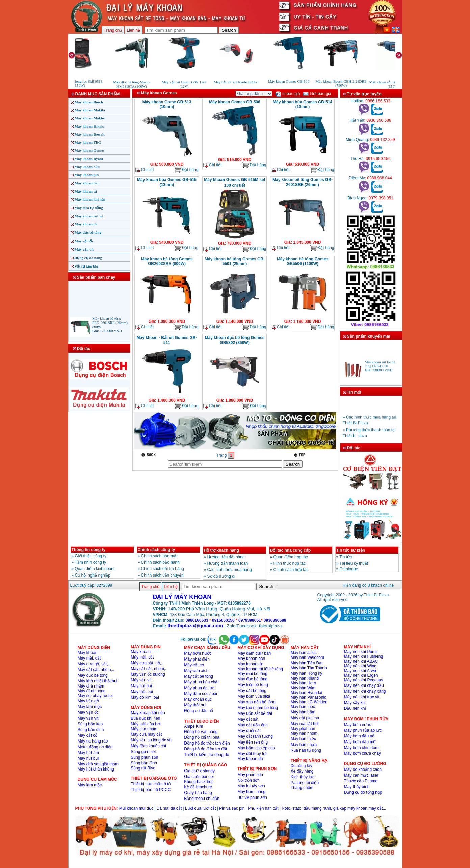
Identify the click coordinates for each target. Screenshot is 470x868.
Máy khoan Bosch (89, 102)
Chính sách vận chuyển (162, 575)
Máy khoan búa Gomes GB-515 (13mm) (167, 182)
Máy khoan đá (86, 224)
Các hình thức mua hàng (230, 570)
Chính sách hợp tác (291, 570)
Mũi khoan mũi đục (136, 808)
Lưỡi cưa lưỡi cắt (201, 808)
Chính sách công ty (156, 550)
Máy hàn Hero (303, 683)
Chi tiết (145, 170)
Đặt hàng (186, 170)
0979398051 (250, 620)
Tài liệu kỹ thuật (354, 563)
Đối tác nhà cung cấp (291, 550)
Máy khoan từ (86, 191)
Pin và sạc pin (232, 808)
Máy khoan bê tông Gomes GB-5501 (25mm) (235, 261)
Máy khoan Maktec (90, 118)
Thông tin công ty (89, 550)
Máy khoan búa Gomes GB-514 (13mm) (303, 104)
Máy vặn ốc (84, 241)
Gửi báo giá (317, 94)
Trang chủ (113, 30)
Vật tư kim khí (86, 266)
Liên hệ (133, 30)
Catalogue (349, 569)
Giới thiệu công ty (91, 556)
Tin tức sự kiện (351, 550)
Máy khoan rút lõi (89, 216)
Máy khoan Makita (90, 110)
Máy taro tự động (89, 208)
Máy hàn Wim (303, 688)
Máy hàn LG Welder (309, 702)
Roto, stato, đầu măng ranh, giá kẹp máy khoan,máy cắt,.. (334, 808)
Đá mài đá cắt (169, 808)
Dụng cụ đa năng (88, 258)
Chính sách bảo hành (160, 562)
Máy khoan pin (87, 175)
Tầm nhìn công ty (90, 562)
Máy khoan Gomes (90, 150)
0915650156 (223, 620)
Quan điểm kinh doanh (95, 569)
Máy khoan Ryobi (89, 159)
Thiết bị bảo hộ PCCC (151, 790)
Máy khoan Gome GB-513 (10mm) (167, 104)
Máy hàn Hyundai (306, 693)
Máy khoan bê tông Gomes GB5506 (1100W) (303, 261)
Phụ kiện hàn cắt (263, 808)
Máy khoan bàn (87, 183)
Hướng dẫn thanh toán (228, 563)
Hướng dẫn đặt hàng (226, 557)
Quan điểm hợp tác (291, 557)
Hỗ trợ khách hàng (222, 550)
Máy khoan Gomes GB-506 (234, 102)
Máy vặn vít (84, 249)
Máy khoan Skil (87, 167)
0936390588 (275, 620)
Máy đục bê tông (88, 232)
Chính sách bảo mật (159, 556)
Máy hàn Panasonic (308, 697)
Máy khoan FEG (88, 142)
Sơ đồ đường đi (221, 576)
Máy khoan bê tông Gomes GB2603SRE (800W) (167, 261)
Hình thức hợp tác (290, 563)
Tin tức (346, 557)
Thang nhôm (302, 788)
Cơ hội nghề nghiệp (93, 575)
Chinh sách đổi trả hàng (163, 569)
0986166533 (197, 620)
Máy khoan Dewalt (90, 134)
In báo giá (288, 94)
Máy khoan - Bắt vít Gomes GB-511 (167, 340)
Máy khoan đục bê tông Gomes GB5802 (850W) (234, 340)
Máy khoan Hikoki (90, 126)
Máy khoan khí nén (90, 199)
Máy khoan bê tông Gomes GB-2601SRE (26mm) (303, 182)
